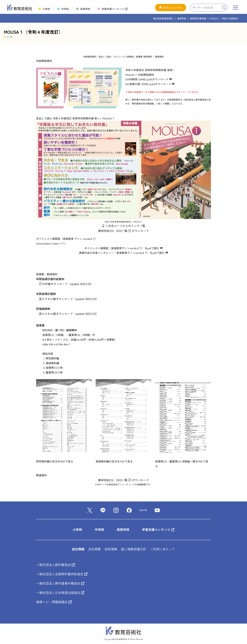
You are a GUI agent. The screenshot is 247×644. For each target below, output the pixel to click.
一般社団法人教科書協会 (55, 565)
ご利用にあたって (163, 549)
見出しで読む (105, 57)
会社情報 (78, 549)
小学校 (77, 530)
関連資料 (159, 57)
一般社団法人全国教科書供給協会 (62, 574)
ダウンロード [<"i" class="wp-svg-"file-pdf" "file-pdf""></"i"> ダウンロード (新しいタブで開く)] (139, 231)
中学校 (99, 530)
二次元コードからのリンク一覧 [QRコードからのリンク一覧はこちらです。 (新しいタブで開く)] (125, 226)
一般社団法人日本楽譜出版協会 (60, 593)
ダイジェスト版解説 (124, 57)
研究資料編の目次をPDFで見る (55, 461)
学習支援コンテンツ (158, 530)
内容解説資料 (90, 57)
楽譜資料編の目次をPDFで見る (114, 461)
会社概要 (95, 549)
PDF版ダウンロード (53, 284)
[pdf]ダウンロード (159, 79)
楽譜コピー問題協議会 (54, 602)
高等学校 (123, 530)
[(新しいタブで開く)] (146, 79)
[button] (171, 8)
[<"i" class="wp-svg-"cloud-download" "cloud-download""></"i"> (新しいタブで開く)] (161, 248)
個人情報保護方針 (134, 549)
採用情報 (111, 549)
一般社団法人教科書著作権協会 (60, 583)
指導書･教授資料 (144, 57)
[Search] (224, 8)
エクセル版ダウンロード (56, 299)
